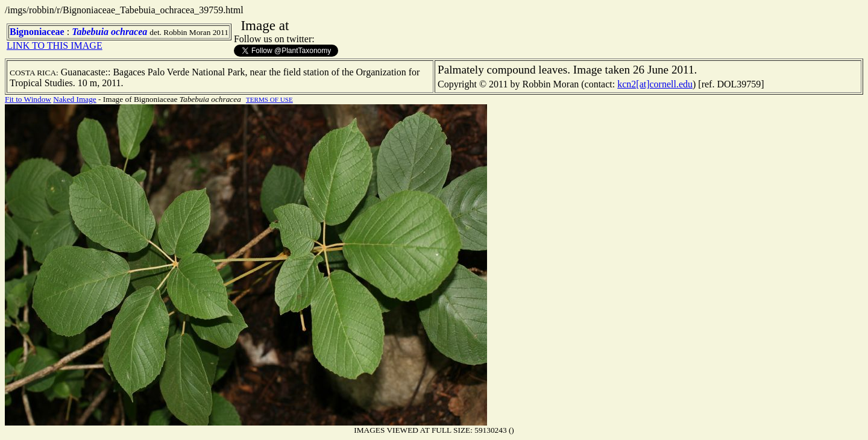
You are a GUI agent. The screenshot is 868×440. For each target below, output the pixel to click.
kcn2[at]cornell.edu (655, 84)
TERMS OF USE (269, 99)
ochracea (129, 32)
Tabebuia (90, 32)
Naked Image (74, 99)
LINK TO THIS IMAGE (55, 46)
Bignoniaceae (37, 32)
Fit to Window (28, 99)
